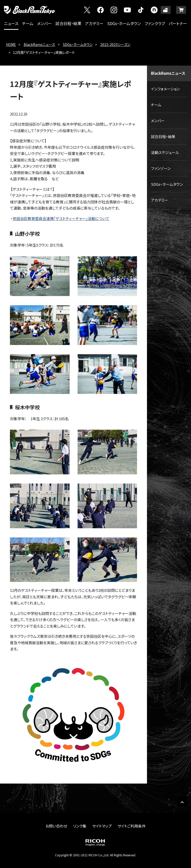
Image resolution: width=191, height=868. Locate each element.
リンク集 (80, 826)
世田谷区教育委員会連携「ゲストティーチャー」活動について (61, 218)
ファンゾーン (161, 168)
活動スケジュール (165, 152)
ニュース (11, 23)
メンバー (44, 23)
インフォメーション (165, 89)
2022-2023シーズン (115, 44)
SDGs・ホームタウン (124, 23)
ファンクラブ (155, 23)
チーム (28, 23)
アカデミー (94, 23)
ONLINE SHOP (181, 10)
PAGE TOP (182, 802)
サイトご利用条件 (132, 826)
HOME (11, 44)
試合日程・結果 (68, 23)
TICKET (166, 10)
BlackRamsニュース (39, 44)
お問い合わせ (56, 826)
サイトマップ (102, 826)
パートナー (178, 23)
